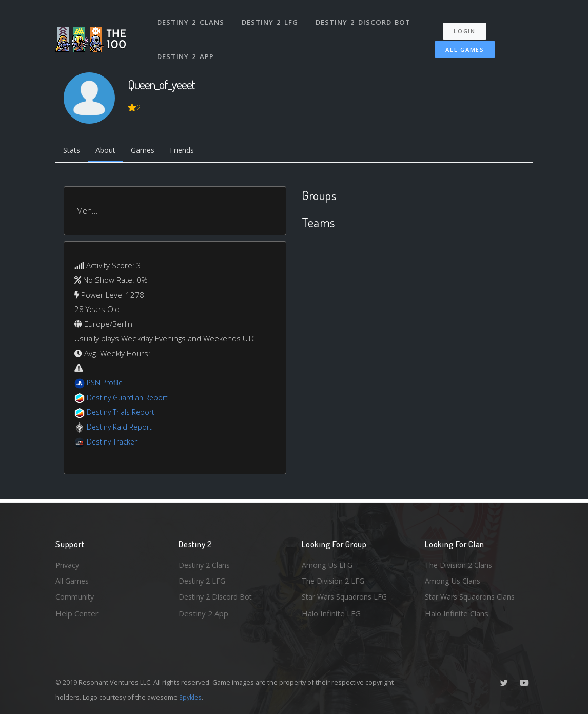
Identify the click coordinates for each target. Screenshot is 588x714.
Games (149, 151)
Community (75, 596)
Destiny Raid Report (121, 428)
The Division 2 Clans (460, 563)
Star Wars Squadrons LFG (347, 596)
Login (467, 26)
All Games (463, 44)
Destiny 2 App (186, 48)
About (109, 151)
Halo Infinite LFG (331, 613)
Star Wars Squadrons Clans (472, 596)
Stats (73, 151)
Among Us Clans (453, 580)
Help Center (77, 613)
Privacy (68, 563)
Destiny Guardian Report (130, 398)
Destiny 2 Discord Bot (364, 20)
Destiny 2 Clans (191, 20)
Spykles (191, 697)
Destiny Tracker (114, 442)
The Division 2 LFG (335, 580)
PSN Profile (106, 384)
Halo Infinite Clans (457, 613)
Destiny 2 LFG (271, 20)
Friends (191, 151)
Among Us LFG (328, 563)
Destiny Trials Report (123, 413)
